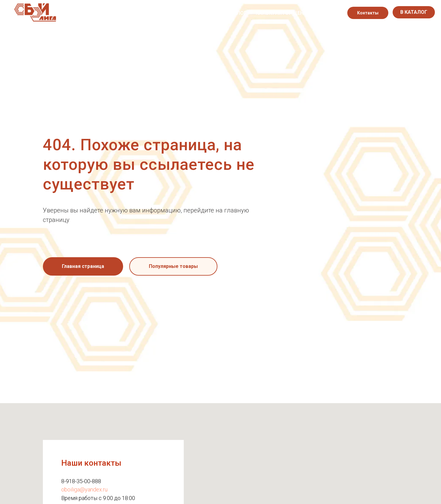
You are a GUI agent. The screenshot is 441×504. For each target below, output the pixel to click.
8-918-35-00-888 (81, 481)
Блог (240, 13)
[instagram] (329, 13)
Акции (216, 13)
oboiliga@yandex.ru (84, 489)
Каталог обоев (178, 13)
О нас (141, 13)
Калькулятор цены (282, 13)
